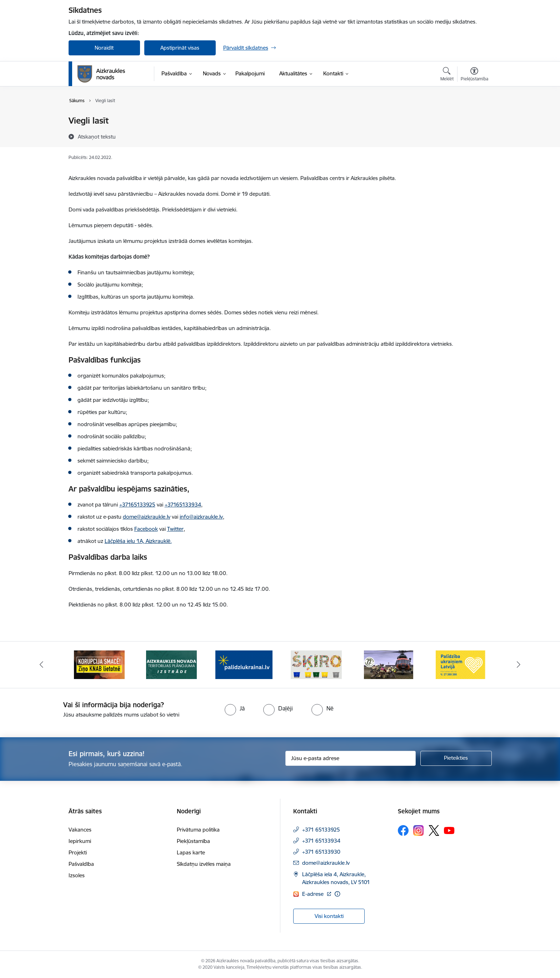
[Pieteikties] (456, 758)
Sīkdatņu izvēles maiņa (204, 864)
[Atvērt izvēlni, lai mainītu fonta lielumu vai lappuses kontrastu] (474, 75)
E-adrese (314, 894)
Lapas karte (191, 852)
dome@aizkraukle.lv (326, 863)
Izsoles (77, 875)
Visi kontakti (329, 916)
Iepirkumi (80, 841)
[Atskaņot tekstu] (97, 136)
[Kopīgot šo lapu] (474, 136)
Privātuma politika (198, 830)
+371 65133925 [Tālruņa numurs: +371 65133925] (321, 830)
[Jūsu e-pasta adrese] (351, 758)
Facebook (146, 529)
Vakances (80, 830)
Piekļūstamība (193, 841)
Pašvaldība (81, 864)
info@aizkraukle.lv (201, 517)
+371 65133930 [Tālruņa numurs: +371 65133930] (321, 852)
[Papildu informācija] (337, 894)
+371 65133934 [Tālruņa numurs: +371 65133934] (321, 841)
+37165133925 (137, 505)
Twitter (175, 529)
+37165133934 (183, 505)
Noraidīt (104, 48)
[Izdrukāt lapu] (474, 118)
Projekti (78, 852)
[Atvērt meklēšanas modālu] (447, 75)
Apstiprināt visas (180, 48)
